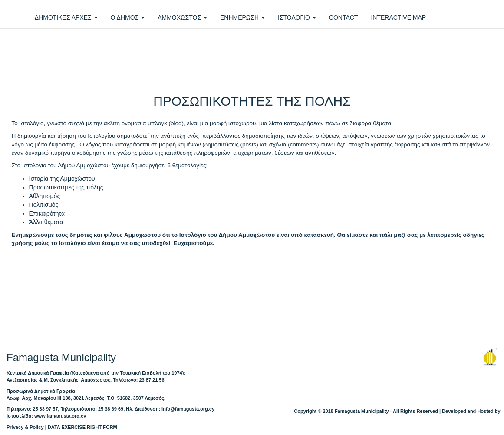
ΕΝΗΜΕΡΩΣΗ (242, 17)
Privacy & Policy (25, 427)
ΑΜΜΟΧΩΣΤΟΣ (182, 17)
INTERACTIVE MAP (398, 17)
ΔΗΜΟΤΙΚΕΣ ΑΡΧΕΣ (66, 17)
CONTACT (344, 17)
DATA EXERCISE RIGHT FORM (82, 427)
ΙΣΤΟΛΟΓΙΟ (297, 17)
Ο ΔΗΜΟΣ (128, 17)
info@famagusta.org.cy (188, 409)
